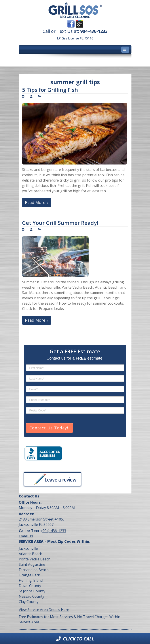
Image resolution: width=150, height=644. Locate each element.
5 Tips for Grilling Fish (50, 90)
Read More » (37, 202)
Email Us (26, 536)
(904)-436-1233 (54, 531)
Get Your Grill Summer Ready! (60, 223)
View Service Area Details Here (44, 610)
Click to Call (75, 639)
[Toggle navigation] (125, 50)
